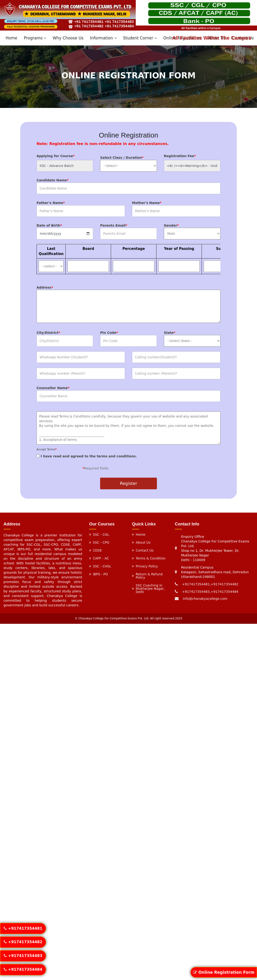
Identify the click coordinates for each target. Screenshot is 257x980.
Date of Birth (49, 225)
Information (103, 38)
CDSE (97, 550)
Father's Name (51, 203)
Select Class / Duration (122, 158)
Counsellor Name (53, 388)
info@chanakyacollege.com (205, 599)
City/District (48, 333)
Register (128, 483)
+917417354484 (225, 592)
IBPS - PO (100, 574)
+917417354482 (225, 584)
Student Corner (140, 38)
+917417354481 (196, 584)
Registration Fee (180, 156)
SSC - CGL (101, 535)
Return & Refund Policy (149, 576)
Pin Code (109, 333)
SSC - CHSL (102, 566)
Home (11, 38)
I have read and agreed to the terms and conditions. (128, 453)
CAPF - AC (101, 558)
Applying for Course (56, 156)
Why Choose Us (68, 38)
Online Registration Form (224, 972)
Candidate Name (53, 180)
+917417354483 (196, 592)
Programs (35, 38)
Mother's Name (147, 203)
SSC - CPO (101, 542)
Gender (171, 225)
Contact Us (145, 550)
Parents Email (114, 225)
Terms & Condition (151, 558)
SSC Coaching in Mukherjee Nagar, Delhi (150, 589)
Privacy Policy (147, 566)
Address (45, 287)
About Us (143, 542)
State (170, 333)
